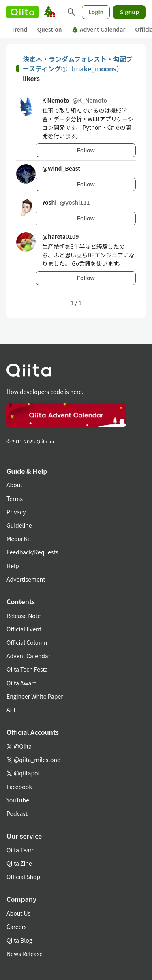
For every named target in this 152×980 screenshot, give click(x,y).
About (14, 485)
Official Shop (23, 877)
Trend (19, 29)
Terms (15, 499)
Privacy (16, 512)
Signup (129, 12)
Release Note (24, 616)
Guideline (19, 525)
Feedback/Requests (32, 552)
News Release (25, 954)
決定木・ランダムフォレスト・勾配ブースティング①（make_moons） (78, 64)
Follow (86, 150)
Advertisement (26, 579)
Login (96, 12)
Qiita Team (21, 850)
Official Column (27, 642)
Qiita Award (22, 683)
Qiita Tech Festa (27, 669)
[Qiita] (22, 12)
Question (49, 29)
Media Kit (19, 539)
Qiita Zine (19, 863)
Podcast (17, 813)
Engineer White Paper (35, 696)
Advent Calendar (99, 29)
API (11, 710)
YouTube (18, 800)
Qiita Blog (19, 940)
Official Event (24, 629)
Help (13, 566)
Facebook (19, 787)
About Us (18, 913)
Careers (16, 927)
